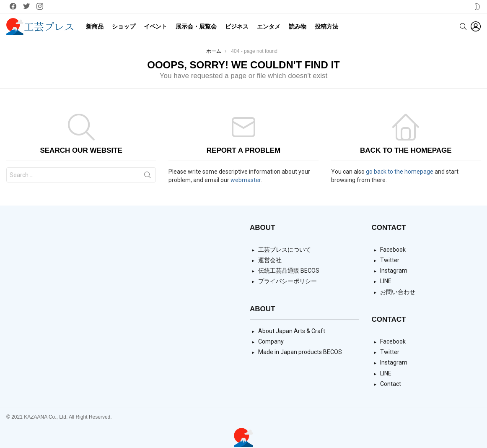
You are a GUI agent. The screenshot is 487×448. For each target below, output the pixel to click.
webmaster (246, 180)
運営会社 (270, 260)
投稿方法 (326, 26)
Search (148, 177)
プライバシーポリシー (288, 281)
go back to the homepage (400, 172)
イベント (155, 26)
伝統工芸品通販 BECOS (289, 271)
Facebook (393, 250)
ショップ (124, 26)
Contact (391, 384)
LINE (386, 281)
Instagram (394, 271)
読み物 (298, 26)
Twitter (390, 260)
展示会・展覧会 (196, 26)
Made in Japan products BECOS (300, 352)
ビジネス (237, 26)
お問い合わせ (398, 292)
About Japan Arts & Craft (292, 331)
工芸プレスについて (285, 250)
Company (271, 341)
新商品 (95, 26)
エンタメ (269, 26)
